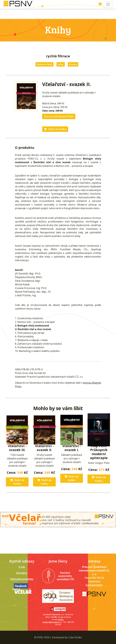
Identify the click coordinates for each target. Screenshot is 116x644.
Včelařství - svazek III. (17, 448)
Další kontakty (94, 585)
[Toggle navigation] (108, 4)
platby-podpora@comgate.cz (53, 621)
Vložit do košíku (55, 129)
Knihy (61, 64)
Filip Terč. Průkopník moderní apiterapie (99, 452)
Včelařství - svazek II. (44, 448)
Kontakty (22, 573)
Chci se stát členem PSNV (59, 116)
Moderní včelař (44, 64)
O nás (22, 567)
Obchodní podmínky (22, 579)
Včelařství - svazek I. (72, 448)
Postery (73, 64)
